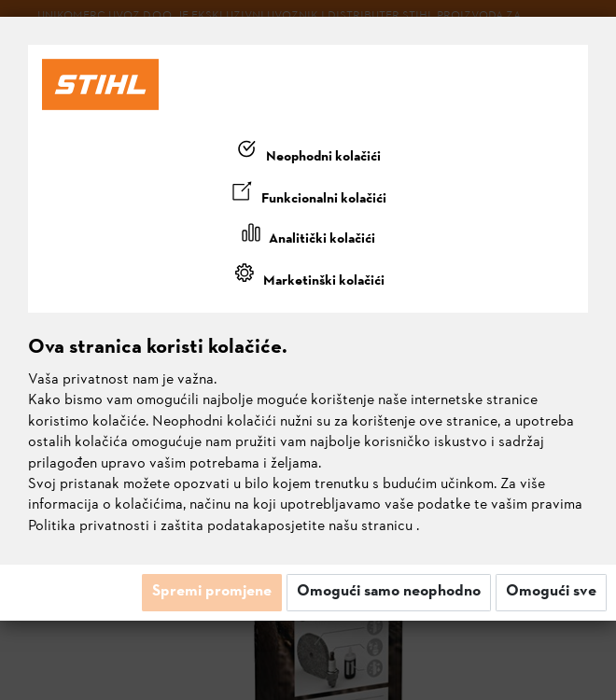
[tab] (308, 153)
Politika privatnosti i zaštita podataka (148, 526)
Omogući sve (551, 592)
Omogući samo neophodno (389, 592)
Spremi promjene (212, 592)
